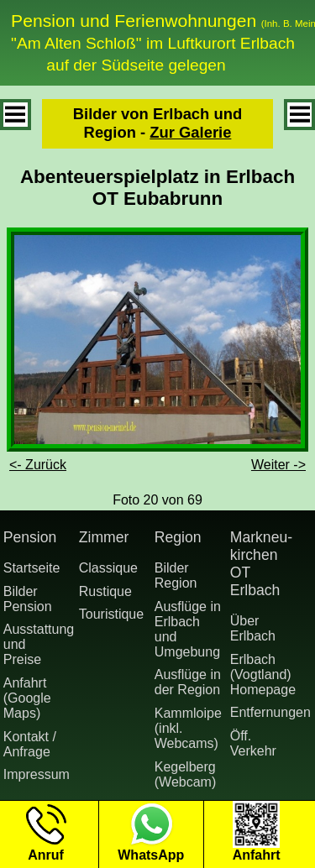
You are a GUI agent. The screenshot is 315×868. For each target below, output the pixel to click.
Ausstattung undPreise (38, 644)
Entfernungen (265, 712)
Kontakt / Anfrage (30, 744)
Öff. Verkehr (253, 743)
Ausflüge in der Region (188, 682)
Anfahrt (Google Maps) (27, 698)
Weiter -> (278, 465)
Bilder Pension (28, 599)
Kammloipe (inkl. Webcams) (188, 728)
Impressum (37, 774)
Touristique (111, 614)
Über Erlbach (253, 628)
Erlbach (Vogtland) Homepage (263, 675)
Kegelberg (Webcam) (186, 774)
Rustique (105, 591)
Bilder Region (176, 575)
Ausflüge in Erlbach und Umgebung (188, 629)
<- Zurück (38, 465)
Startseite (32, 568)
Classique (108, 568)
